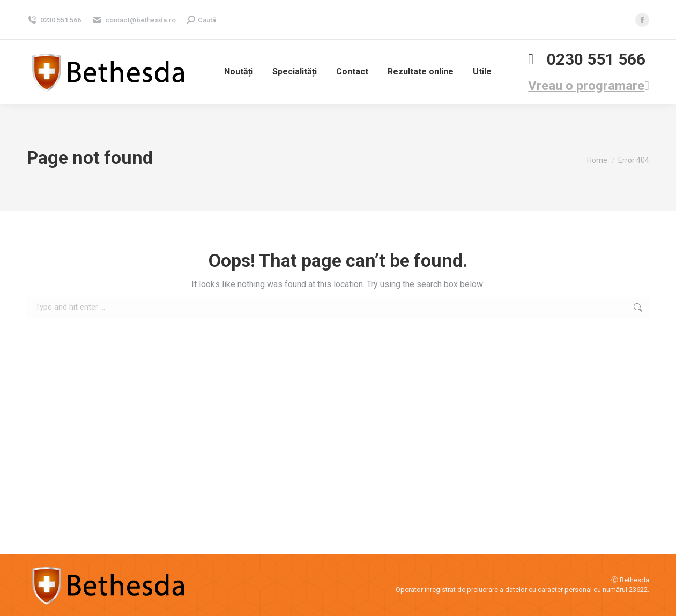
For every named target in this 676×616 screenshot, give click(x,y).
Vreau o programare (589, 86)
